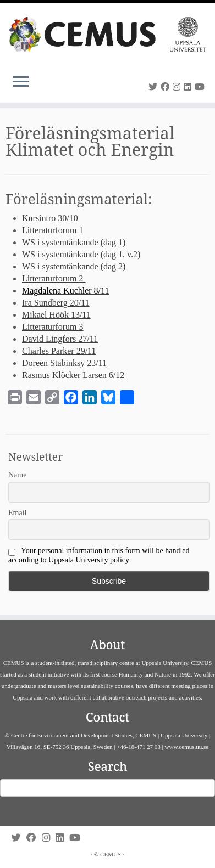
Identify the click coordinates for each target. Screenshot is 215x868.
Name (17, 475)
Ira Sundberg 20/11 (56, 303)
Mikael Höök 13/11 (56, 315)
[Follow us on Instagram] (178, 87)
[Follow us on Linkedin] (189, 87)
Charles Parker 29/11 (59, 351)
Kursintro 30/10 (50, 218)
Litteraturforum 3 (53, 327)
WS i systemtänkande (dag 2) (74, 266)
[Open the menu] (21, 83)
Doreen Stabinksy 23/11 (64, 363)
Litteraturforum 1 (53, 230)
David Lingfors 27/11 (60, 339)
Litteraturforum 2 (54, 278)
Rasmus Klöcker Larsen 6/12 (73, 375)
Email (17, 513)
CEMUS (111, 854)
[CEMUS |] (107, 34)
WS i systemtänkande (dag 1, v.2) (81, 254)
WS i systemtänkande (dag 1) (74, 242)
